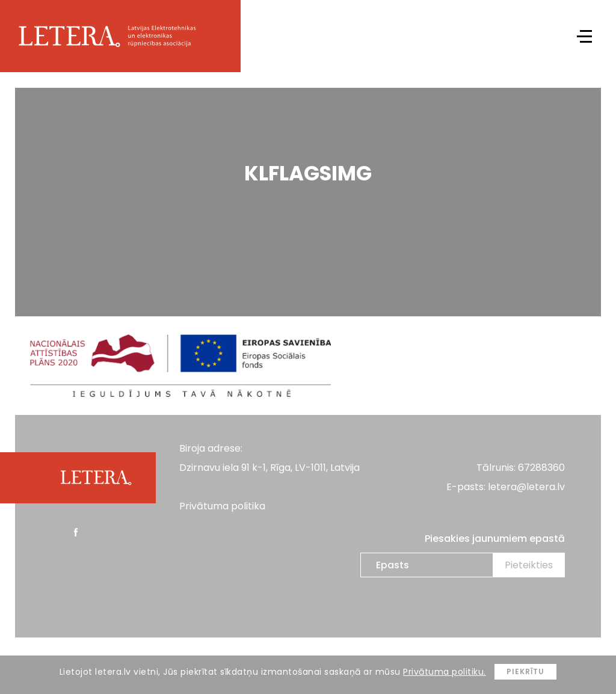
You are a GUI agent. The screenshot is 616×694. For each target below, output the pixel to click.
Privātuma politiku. (445, 672)
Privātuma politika (222, 506)
